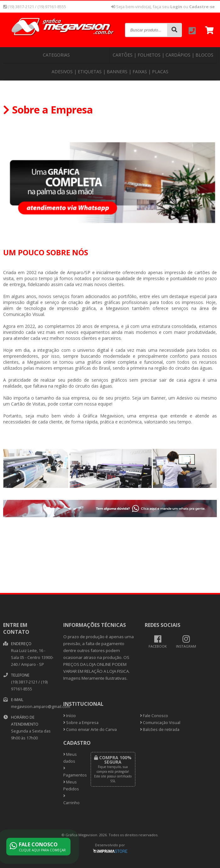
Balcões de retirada (160, 730)
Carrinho (71, 800)
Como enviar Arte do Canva (90, 730)
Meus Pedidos (71, 785)
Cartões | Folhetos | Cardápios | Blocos (163, 55)
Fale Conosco (154, 716)
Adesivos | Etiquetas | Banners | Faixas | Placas (110, 72)
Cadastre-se (202, 7)
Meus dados (70, 758)
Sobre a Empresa (81, 723)
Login (176, 7)
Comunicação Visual (160, 723)
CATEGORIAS (56, 55)
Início (70, 716)
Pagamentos (72, 772)
